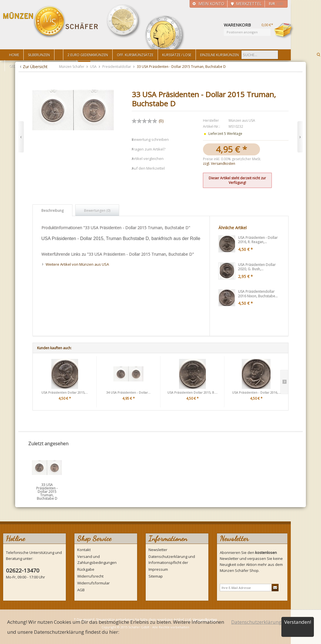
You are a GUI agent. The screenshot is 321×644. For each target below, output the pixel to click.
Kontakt (84, 550)
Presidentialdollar (117, 67)
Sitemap (156, 576)
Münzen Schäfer (51, 22)
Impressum (158, 569)
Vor (300, 137)
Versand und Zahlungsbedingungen (97, 559)
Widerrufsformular (94, 583)
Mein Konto (211, 4)
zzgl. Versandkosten (219, 163)
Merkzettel (249, 4)
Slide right (284, 382)
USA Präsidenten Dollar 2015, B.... (192, 392)
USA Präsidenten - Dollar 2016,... (256, 392)
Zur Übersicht (35, 67)
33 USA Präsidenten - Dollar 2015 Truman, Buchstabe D (47, 487)
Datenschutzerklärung (256, 622)
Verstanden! (298, 622)
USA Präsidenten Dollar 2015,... (65, 392)
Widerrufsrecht (90, 576)
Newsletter (158, 550)
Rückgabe (86, 569)
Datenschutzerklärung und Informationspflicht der (172, 559)
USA (94, 67)
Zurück (21, 137)
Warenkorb (284, 31)
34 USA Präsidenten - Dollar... (128, 392)
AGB (81, 590)
